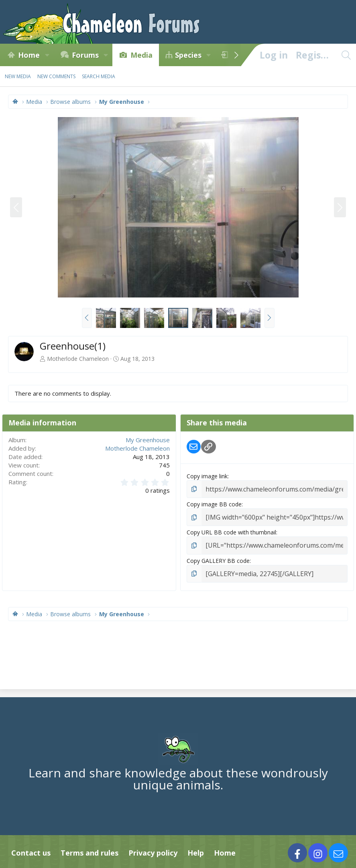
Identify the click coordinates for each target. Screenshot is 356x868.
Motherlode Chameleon (78, 359)
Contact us (31, 848)
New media (18, 76)
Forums (85, 55)
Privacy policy (153, 848)
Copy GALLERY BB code (218, 557)
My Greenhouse (148, 440)
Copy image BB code (214, 503)
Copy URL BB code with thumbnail (231, 530)
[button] (47, 55)
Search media (99, 76)
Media (141, 55)
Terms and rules (90, 848)
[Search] (346, 55)
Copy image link (207, 476)
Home (29, 55)
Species (188, 55)
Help (196, 848)
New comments (56, 76)
